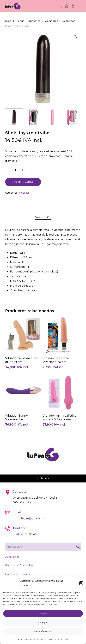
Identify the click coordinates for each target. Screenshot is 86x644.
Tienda (20, 21)
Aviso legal (63, 639)
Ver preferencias (43, 631)
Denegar (43, 622)
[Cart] (73, 6)
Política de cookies (27, 639)
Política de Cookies (17, 574)
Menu (43, 478)
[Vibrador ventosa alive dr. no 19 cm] (23, 335)
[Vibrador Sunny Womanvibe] (23, 393)
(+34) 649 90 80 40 (25, 534)
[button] (81, 583)
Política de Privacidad (19, 566)
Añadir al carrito (23, 182)
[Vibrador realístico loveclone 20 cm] (61, 335)
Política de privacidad (46, 639)
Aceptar (43, 613)
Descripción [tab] (43, 217)
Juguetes (34, 21)
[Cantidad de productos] (15, 170)
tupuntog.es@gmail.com (29, 518)
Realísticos (69, 21)
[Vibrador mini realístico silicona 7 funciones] (61, 393)
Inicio (8, 21)
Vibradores (51, 21)
